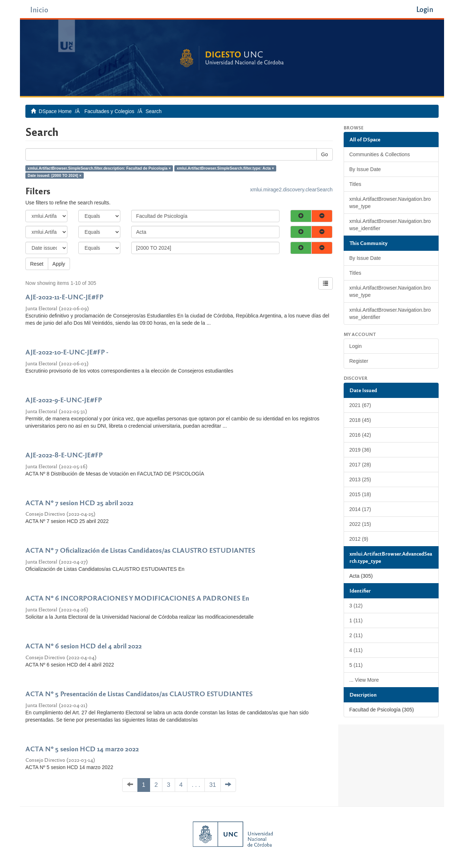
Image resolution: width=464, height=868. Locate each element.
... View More (364, 680)
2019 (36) (360, 450)
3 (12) (356, 606)
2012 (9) (359, 539)
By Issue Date (365, 169)
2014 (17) (360, 509)
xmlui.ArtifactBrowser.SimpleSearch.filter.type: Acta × (225, 168)
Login (356, 346)
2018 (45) (360, 420)
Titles (355, 184)
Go (325, 154)
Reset (37, 264)
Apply (59, 264)
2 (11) (356, 635)
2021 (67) (360, 405)
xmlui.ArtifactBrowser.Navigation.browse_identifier (390, 225)
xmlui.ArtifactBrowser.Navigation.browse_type (390, 203)
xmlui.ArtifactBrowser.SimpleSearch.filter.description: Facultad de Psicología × (99, 168)
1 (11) (356, 620)
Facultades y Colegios (109, 111)
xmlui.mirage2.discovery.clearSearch (291, 190)
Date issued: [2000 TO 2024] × (54, 175)
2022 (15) (360, 524)
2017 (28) (360, 465)
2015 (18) (360, 494)
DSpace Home (55, 111)
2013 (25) (360, 479)
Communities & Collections (380, 154)
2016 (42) (360, 435)
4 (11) (356, 650)
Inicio (39, 9)
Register (359, 361)
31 (213, 785)
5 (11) (356, 665)
